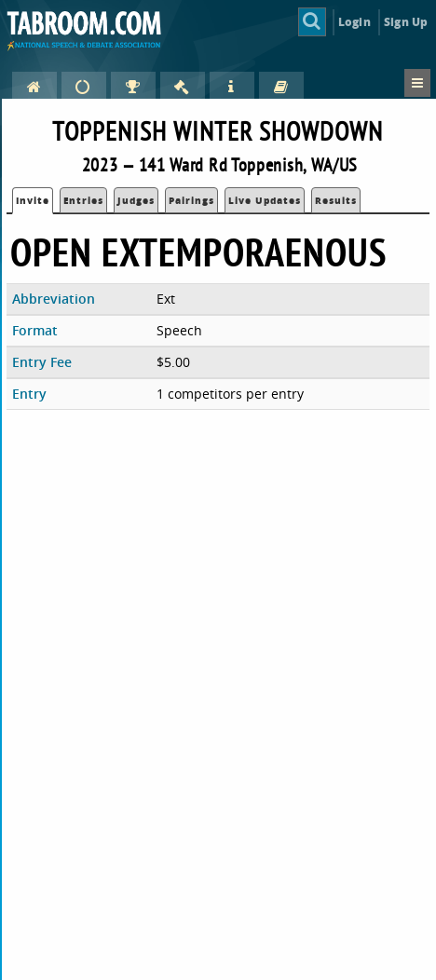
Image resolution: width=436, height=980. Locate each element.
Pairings (191, 200)
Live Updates (265, 200)
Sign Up (406, 22)
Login (354, 22)
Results (336, 200)
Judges (136, 200)
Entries (83, 200)
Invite (33, 200)
